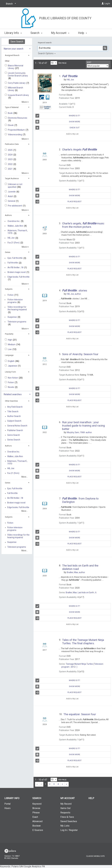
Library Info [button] (13, 32)
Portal (7, 804)
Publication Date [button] (12, 144)
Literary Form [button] (10, 372)
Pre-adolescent (15, 206)
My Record (66, 804)
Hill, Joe (11, 238)
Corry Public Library (17, 83)
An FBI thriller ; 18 (15, 267)
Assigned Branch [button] (12, 55)
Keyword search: (45, 43)
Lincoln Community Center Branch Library (18, 74)
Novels (11, 387)
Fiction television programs (15, 301)
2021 (10, 169)
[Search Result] (45, 84)
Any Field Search (15, 407)
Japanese (13, 366)
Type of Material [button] (12, 107)
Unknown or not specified (15, 186)
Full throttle (13, 263)
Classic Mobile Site (95, 856)
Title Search (13, 412)
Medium (12, 344)
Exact (35, 817)
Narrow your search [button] (13, 49)
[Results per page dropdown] (54, 63)
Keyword (37, 804)
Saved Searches (69, 821)
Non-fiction (13, 378)
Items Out (65, 808)
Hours (7, 808)
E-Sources (38, 830)
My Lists (65, 826)
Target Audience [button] (12, 178)
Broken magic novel (17, 272)
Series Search (14, 440)
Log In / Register (69, 830)
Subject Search (14, 421)
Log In (107, 4)
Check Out (57, 128)
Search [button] (36, 32)
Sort (89, 62)
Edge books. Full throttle (19, 277)
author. (74, 294)
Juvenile (12, 192)
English (11, 361)
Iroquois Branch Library (18, 95)
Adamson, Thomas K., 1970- (18, 232)
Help (91, 798)
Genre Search (14, 435)
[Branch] (10, 4)
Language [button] (9, 355)
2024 (10, 155)
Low (10, 349)
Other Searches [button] (11, 401)
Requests (65, 813)
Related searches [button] (13, 394)
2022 (10, 164)
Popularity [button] (9, 334)
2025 (10, 150)
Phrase (36, 813)
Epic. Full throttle (15, 258)
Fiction (11, 295)
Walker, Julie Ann (15, 226)
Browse (36, 808)
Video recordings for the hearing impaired (17, 308)
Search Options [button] (47, 53)
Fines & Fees (67, 817)
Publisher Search (15, 430)
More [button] (84, 33)
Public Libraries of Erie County (65, 18)
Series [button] (8, 252)
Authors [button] (8, 215)
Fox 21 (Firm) (14, 243)
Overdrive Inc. (14, 221)
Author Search (14, 416)
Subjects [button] (9, 289)
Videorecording (15, 135)
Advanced (37, 821)
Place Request (58, 202)
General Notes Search (17, 426)
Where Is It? (58, 116)
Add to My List (72, 134)
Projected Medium (17, 130)
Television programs (17, 322)
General (12, 201)
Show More (58, 122)
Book (10, 113)
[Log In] (103, 4)
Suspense (12, 317)
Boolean (37, 826)
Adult (11, 196)
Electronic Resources (17, 118)
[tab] (17, 48)
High (10, 340)
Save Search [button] (17, 42)
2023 (10, 159)
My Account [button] (60, 32)
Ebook (11, 125)
